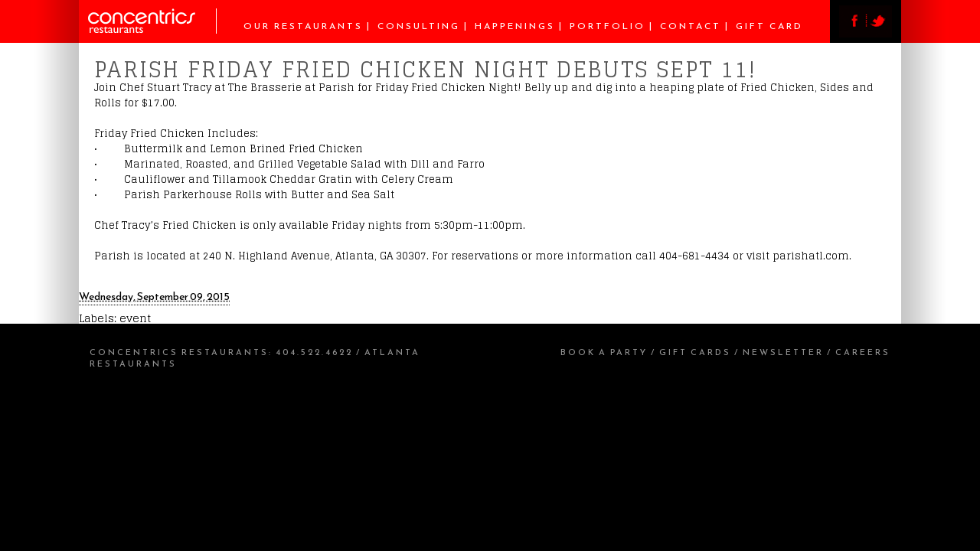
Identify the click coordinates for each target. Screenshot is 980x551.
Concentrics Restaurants (179, 352)
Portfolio (608, 26)
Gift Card (769, 26)
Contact (691, 26)
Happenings (515, 26)
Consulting (419, 26)
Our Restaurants (303, 26)
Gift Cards (695, 352)
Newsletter (783, 352)
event (135, 318)
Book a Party (604, 352)
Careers (863, 352)
